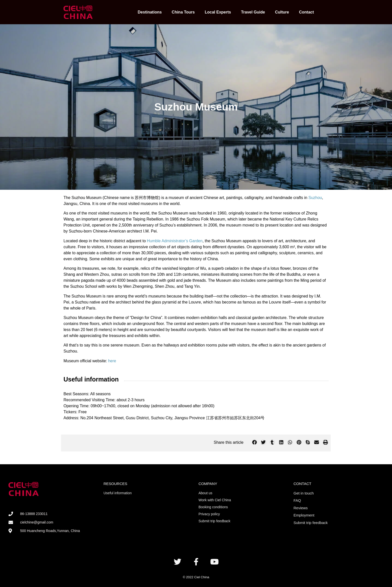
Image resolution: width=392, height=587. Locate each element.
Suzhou (315, 198)
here (112, 361)
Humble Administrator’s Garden (175, 241)
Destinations (150, 12)
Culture (282, 12)
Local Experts (218, 12)
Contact (306, 12)
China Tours (183, 12)
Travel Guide (253, 12)
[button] (255, 442)
